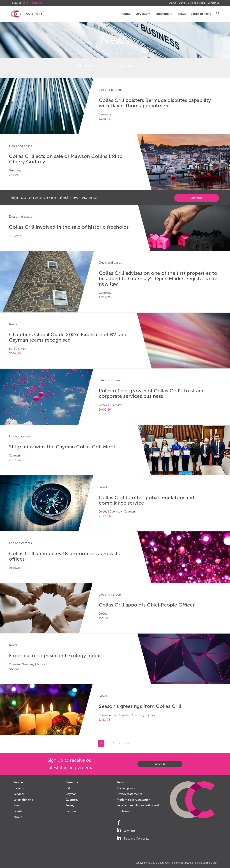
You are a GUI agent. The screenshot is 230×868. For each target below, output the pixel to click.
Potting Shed (201, 863)
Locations (164, 14)
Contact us (213, 3)
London (71, 811)
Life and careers (196, 3)
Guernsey (72, 800)
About (173, 3)
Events (182, 3)
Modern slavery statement (134, 800)
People (126, 14)
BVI (68, 788)
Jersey (70, 805)
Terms (121, 782)
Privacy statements (129, 794)
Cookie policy (126, 788)
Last (127, 743)
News (182, 14)
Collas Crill (164, 863)
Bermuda (72, 782)
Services (143, 14)
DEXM (214, 863)
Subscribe (197, 198)
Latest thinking (201, 14)
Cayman (71, 794)
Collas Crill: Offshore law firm (27, 14)
